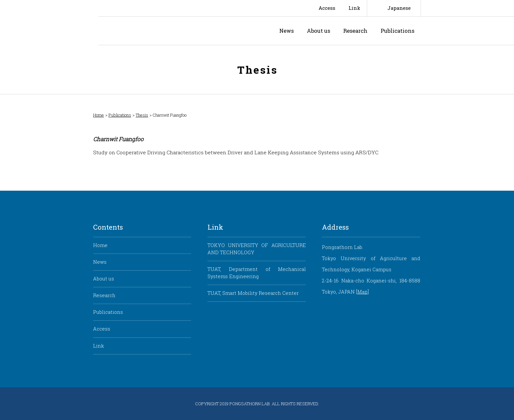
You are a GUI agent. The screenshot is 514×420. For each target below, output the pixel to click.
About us (318, 31)
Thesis (142, 115)
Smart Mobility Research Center (49, 23)
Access (327, 8)
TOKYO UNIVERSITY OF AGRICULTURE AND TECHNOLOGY (257, 249)
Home (99, 115)
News (287, 31)
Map (362, 292)
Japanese (399, 8)
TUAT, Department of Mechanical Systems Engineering (257, 273)
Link (354, 8)
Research (355, 31)
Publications (397, 31)
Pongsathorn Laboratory (156, 31)
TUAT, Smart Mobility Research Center (253, 293)
